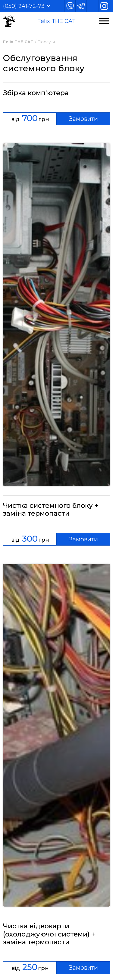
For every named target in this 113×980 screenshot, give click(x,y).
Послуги (46, 42)
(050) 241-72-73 (24, 6)
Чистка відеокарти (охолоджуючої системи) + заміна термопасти (49, 934)
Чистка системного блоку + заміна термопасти (51, 510)
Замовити (83, 119)
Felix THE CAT (56, 21)
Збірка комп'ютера (36, 93)
